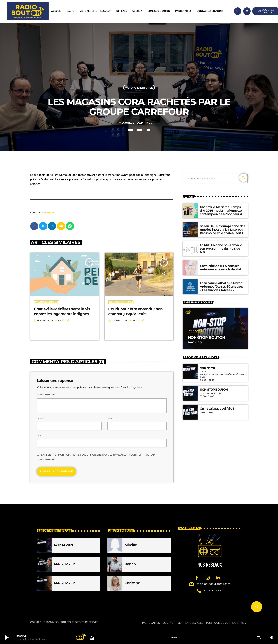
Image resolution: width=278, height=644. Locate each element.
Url (39, 436)
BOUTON (49, 213)
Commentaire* (46, 395)
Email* (111, 419)
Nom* (40, 419)
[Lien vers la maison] (28, 11)
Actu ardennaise (139, 88)
